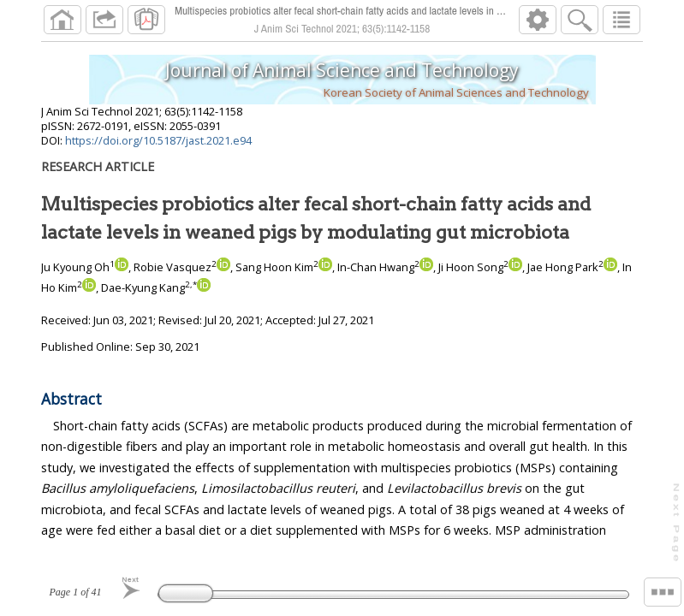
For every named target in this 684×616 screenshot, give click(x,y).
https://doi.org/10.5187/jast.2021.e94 (158, 140)
